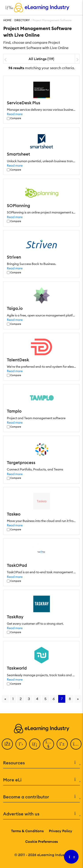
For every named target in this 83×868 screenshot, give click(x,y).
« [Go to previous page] (5, 699)
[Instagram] (76, 744)
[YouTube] (48, 744)
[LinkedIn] (35, 744)
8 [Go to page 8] (70, 699)
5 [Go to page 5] (45, 699)
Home (7, 20)
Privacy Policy (61, 831)
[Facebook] (7, 744)
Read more (15, 114)
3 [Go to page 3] (29, 699)
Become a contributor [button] (41, 797)
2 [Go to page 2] (21, 699)
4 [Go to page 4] (37, 699)
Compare (16, 118)
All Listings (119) (41, 59)
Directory (22, 20)
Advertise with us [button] (41, 814)
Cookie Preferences (41, 841)
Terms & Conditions (27, 831)
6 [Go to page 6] (54, 699)
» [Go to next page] (78, 699)
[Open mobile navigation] (8, 8)
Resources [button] (41, 763)
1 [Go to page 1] (13, 699)
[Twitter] (21, 744)
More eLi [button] (41, 780)
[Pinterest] (62, 744)
